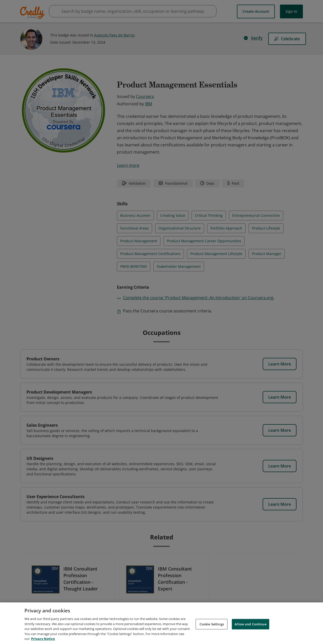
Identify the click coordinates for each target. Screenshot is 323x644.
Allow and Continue (250, 625)
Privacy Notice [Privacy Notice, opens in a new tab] (43, 639)
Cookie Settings (212, 625)
